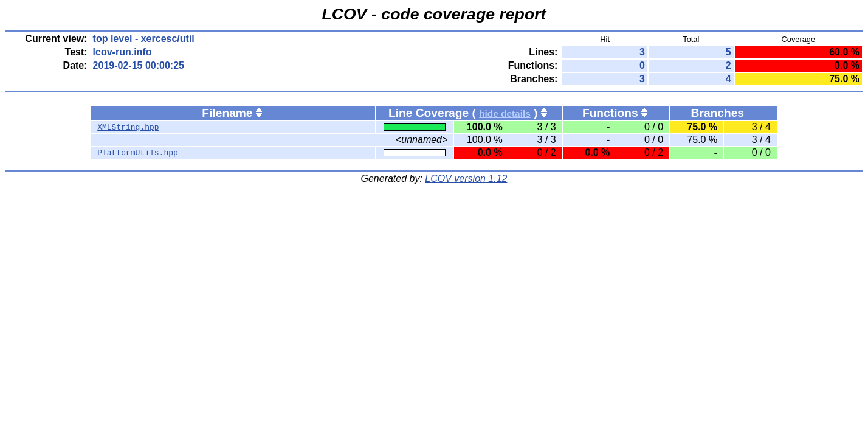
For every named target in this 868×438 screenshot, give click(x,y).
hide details (505, 113)
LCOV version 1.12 (466, 179)
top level (113, 39)
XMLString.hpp (128, 127)
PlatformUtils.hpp (138, 153)
